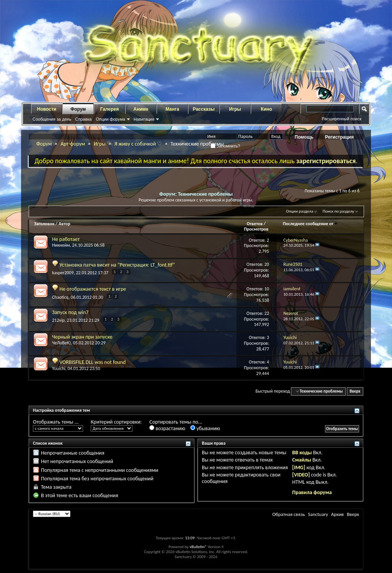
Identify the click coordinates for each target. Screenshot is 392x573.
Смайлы (301, 460)
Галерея (109, 109)
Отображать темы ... (56, 422)
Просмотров (256, 229)
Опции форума (110, 119)
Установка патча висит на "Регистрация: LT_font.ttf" (117, 265)
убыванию (205, 428)
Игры (235, 109)
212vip (58, 320)
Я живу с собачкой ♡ (138, 144)
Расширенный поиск (341, 119)
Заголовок (44, 224)
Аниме (141, 109)
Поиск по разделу (338, 211)
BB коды (302, 453)
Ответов (255, 224)
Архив (337, 514)
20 (267, 264)
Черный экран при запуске (82, 337)
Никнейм (61, 245)
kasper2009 (63, 273)
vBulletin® (198, 547)
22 (267, 313)
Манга (172, 109)
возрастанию (167, 428)
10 (267, 289)
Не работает (66, 239)
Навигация (144, 119)
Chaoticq (60, 297)
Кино (266, 109)
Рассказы (204, 109)
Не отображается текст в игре (93, 289)
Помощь (304, 137)
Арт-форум (73, 144)
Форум (78, 109)
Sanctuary (318, 514)
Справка (83, 119)
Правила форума (312, 492)
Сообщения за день (52, 119)
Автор (65, 224)
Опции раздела (300, 211)
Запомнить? (225, 146)
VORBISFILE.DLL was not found (92, 362)
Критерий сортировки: (116, 422)
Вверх (355, 391)
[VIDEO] (301, 475)
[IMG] (299, 467)
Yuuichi (59, 368)
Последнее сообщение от (310, 224)
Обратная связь (288, 514)
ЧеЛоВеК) (61, 343)
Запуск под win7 (70, 312)
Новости (47, 109)
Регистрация (339, 137)
